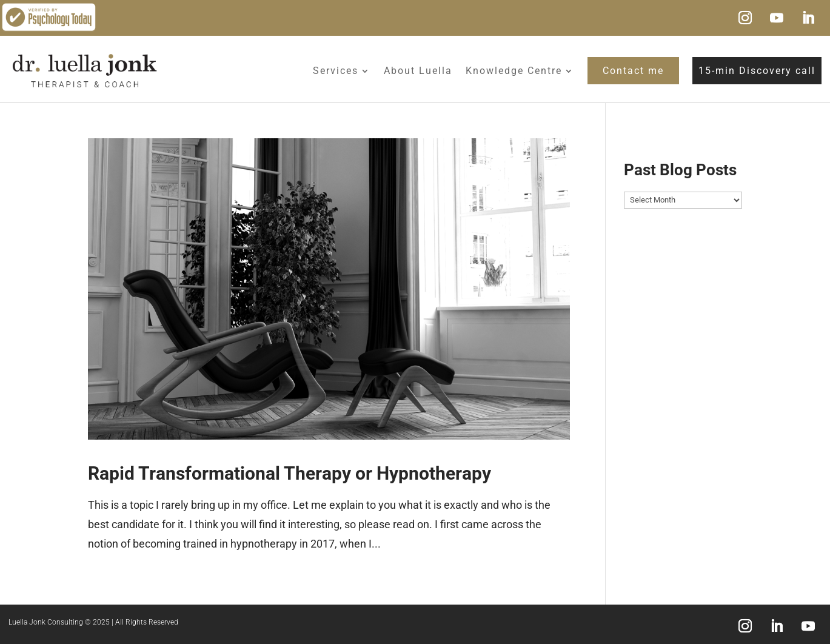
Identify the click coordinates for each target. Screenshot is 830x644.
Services (336, 71)
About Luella (418, 71)
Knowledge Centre (514, 71)
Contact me (633, 71)
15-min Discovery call (757, 71)
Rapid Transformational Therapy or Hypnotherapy (289, 473)
